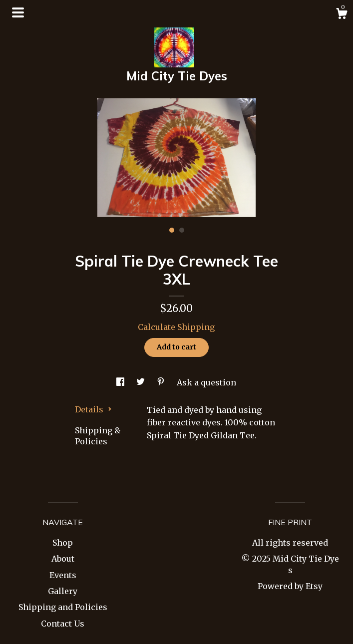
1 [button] (172, 230)
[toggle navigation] (18, 12)
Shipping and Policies (63, 607)
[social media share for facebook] (121, 382)
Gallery (63, 591)
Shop (63, 543)
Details (93, 409)
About (63, 559)
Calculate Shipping (176, 327)
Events (63, 575)
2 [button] (182, 230)
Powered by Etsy (290, 586)
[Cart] (342, 15)
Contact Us (63, 624)
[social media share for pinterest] (162, 382)
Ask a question (206, 382)
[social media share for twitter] (142, 382)
